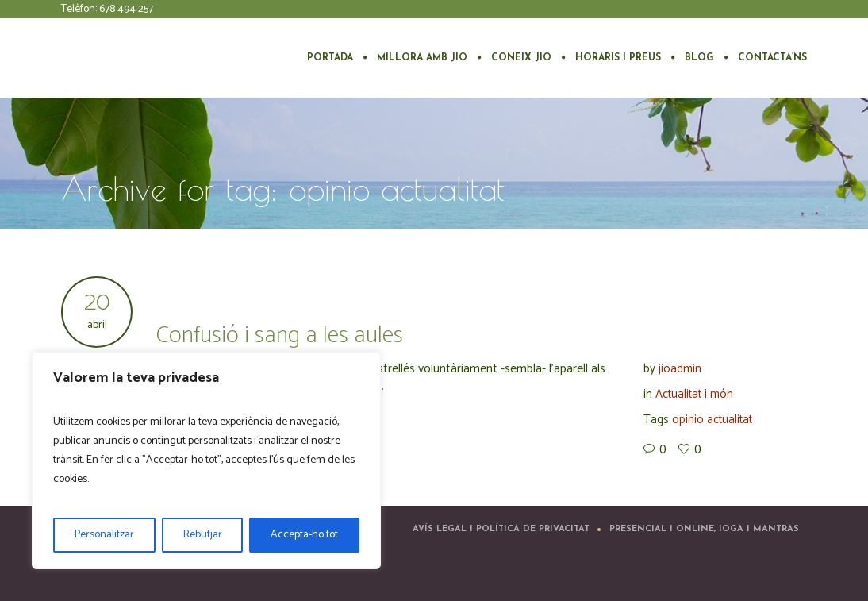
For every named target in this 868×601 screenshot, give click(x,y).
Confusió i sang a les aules (280, 335)
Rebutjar (203, 535)
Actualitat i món (694, 394)
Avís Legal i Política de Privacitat (501, 529)
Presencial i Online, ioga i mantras (704, 529)
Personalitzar (104, 535)
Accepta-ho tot (304, 535)
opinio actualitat (712, 420)
